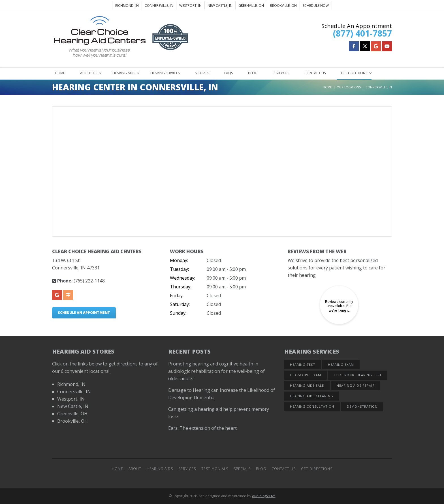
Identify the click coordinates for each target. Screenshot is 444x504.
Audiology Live (264, 496)
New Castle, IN (220, 6)
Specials (202, 73)
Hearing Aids (124, 73)
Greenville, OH (251, 6)
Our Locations (349, 87)
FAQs (229, 73)
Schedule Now (316, 6)
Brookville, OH (283, 6)
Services (187, 469)
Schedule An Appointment (84, 313)
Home (60, 73)
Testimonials (215, 469)
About (135, 469)
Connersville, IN (159, 6)
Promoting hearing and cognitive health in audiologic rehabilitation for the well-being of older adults (216, 371)
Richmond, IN (127, 6)
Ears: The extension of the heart (202, 428)
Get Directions (354, 73)
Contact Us (315, 73)
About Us (89, 73)
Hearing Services (165, 73)
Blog (253, 73)
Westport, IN (190, 6)
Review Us (281, 73)
